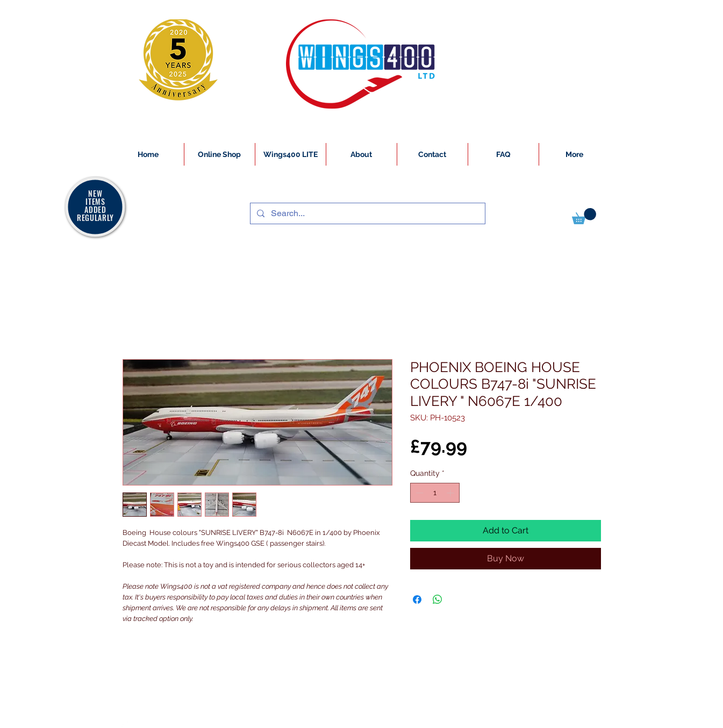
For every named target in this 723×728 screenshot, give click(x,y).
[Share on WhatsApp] (438, 599)
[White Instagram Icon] (123, 722)
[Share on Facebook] (417, 599)
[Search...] (367, 213)
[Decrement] (418, 493)
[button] (584, 216)
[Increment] (451, 493)
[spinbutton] (435, 493)
